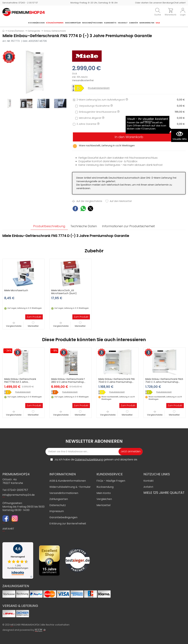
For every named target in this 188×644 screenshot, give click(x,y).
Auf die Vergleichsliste (87, 201)
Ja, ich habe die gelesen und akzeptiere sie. (96, 460)
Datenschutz (58, 505)
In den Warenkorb (129, 137)
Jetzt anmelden (131, 451)
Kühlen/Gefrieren (55, 23)
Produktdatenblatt (99, 88)
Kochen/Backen (36, 23)
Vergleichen (104, 499)
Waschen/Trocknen (92, 23)
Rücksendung (105, 487)
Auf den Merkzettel (119, 201)
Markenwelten (147, 23)
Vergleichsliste (14, 325)
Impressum (57, 511)
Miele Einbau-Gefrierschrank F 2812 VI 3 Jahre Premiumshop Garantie (68, 382)
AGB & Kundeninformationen (68, 481)
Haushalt (123, 23)
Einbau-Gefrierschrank (55, 31)
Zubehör (133, 23)
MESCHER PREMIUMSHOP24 (25, 625)
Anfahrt (148, 487)
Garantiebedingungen (63, 517)
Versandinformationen (64, 493)
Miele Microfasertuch (16, 290)
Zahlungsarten (59, 499)
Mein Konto (104, 493)
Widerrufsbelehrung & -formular (70, 487)
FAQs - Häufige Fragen (111, 481)
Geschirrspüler (73, 23)
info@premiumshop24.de (19, 495)
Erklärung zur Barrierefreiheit (68, 524)
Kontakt (149, 481)
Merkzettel (33, 325)
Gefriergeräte (34, 31)
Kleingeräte (110, 23)
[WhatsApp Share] (83, 209)
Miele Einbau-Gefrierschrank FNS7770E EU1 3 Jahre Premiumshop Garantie (20, 382)
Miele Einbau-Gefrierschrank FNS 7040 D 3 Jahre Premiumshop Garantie (117, 382)
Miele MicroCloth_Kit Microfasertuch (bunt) (64, 292)
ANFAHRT (8, 529)
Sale (158, 23)
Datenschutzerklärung (89, 460)
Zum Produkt (34, 317)
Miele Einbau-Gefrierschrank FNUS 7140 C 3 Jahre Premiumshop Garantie (164, 382)
